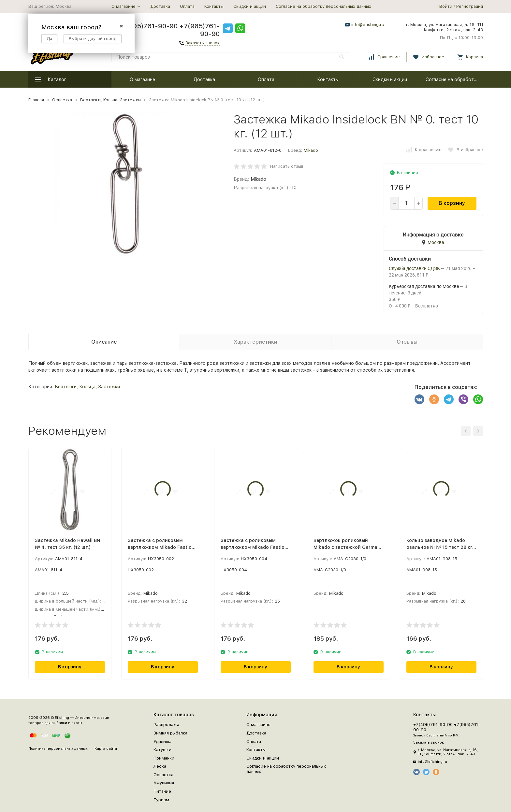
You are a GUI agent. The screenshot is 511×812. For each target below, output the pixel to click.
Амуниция (164, 783)
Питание (162, 791)
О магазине (142, 79)
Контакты (214, 6)
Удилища (162, 741)
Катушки (162, 750)
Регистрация (470, 6)
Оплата (187, 6)
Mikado (311, 150)
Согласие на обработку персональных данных (323, 6)
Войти (446, 6)
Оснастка (62, 100)
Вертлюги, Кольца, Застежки (110, 100)
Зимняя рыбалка (170, 733)
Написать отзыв (287, 166)
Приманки (164, 758)
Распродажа (166, 725)
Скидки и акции (250, 6)
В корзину (452, 203)
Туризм (161, 800)
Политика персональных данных (58, 749)
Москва (64, 6)
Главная (36, 100)
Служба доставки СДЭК (414, 268)
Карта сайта (106, 749)
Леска (160, 766)
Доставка (160, 6)
